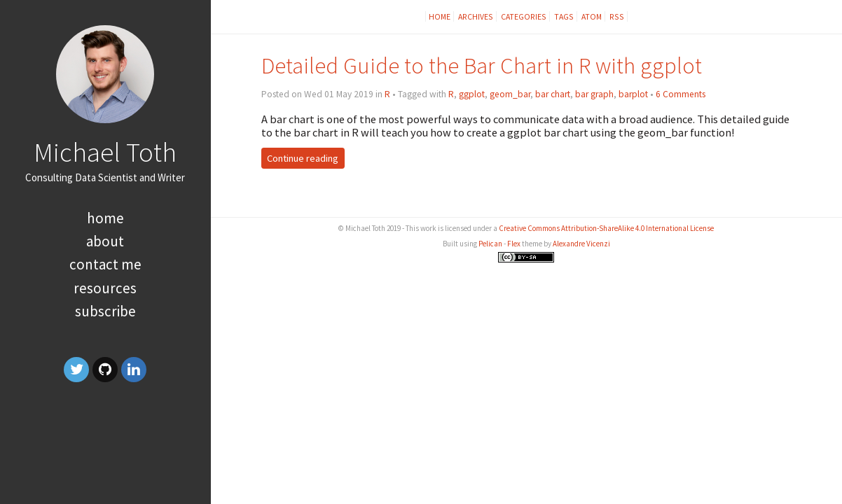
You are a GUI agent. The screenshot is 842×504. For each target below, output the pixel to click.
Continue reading (303, 158)
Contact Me (105, 264)
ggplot (472, 94)
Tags (564, 16)
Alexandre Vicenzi (581, 244)
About (105, 241)
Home (105, 218)
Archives (476, 16)
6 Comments (681, 94)
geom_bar (510, 94)
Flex (514, 244)
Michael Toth (105, 152)
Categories (524, 16)
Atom (592, 16)
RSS (617, 16)
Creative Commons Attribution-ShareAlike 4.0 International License (606, 228)
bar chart (553, 94)
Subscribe (105, 311)
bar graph (594, 94)
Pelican (490, 244)
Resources (105, 288)
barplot (633, 94)
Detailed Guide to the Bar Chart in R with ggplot (482, 65)
